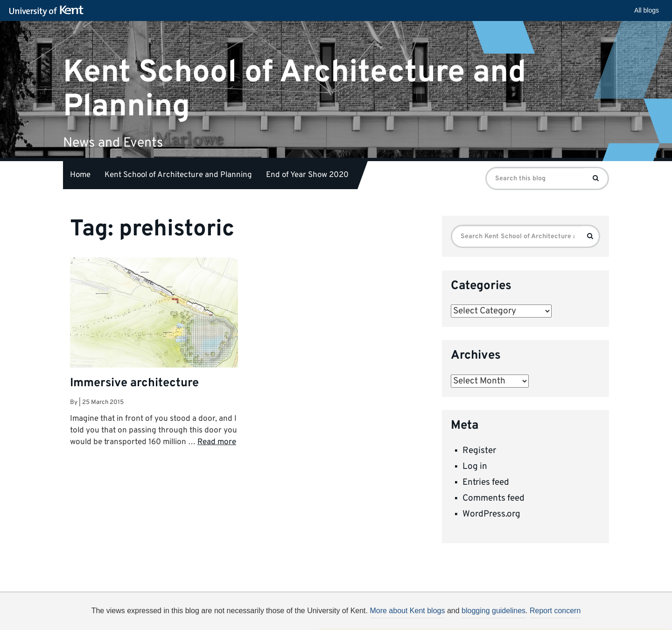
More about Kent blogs (407, 611)
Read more (217, 442)
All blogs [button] (647, 10)
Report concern (555, 611)
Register (479, 451)
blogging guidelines (493, 611)
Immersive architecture (134, 383)
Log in (475, 467)
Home (80, 175)
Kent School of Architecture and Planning (294, 89)
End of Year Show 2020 (307, 175)
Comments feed (493, 498)
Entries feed (486, 482)
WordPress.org (491, 514)
